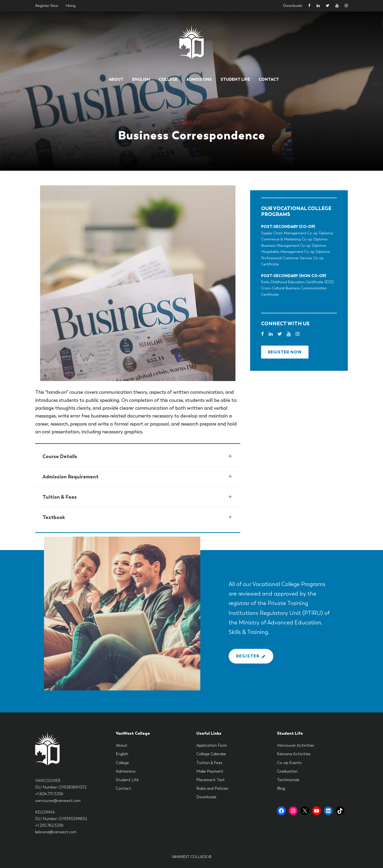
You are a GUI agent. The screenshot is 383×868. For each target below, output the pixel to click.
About (116, 79)
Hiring (71, 6)
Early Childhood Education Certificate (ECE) (298, 282)
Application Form (212, 745)
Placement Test (211, 780)
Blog (281, 788)
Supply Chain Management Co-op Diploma (297, 233)
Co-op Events (289, 763)
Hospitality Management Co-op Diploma (295, 252)
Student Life (235, 79)
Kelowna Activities (294, 754)
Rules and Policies (212, 788)
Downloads (293, 6)
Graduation (287, 771)
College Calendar (211, 754)
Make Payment (210, 771)
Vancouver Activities (296, 745)
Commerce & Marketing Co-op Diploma (294, 239)
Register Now (47, 6)
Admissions (199, 79)
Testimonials (288, 780)
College (168, 79)
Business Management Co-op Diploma (293, 246)
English (141, 79)
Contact (269, 79)
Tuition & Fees (209, 763)
